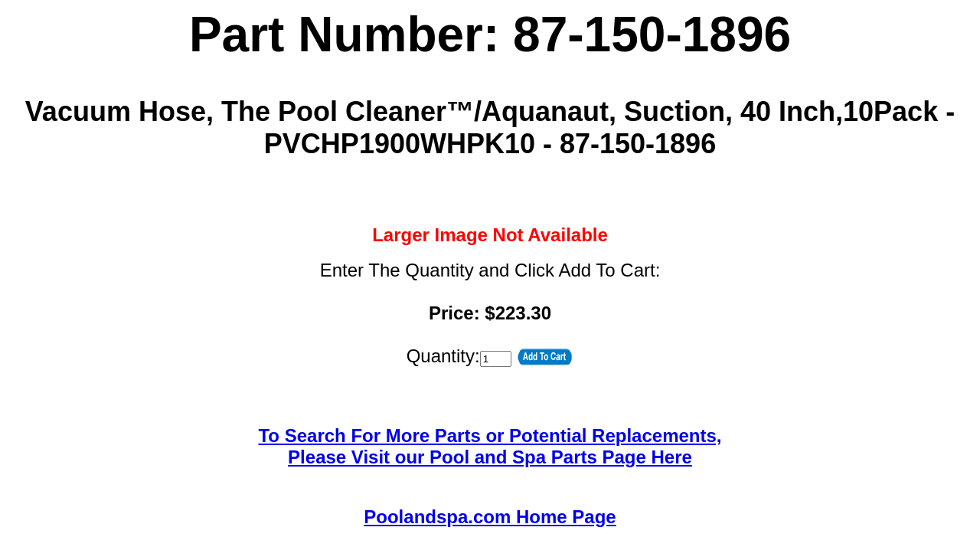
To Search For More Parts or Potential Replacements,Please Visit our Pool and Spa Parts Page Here (490, 446)
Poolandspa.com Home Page (490, 517)
